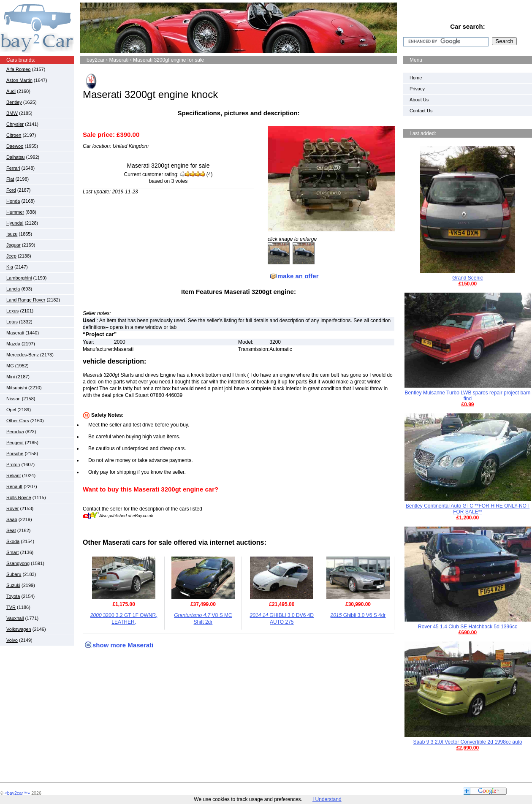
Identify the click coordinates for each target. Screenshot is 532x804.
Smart (12, 552)
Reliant (14, 475)
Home (416, 78)
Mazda (13, 344)
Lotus (12, 322)
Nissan (14, 399)
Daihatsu (15, 157)
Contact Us (421, 111)
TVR (11, 607)
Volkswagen (19, 629)
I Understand (327, 799)
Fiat (10, 179)
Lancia (13, 289)
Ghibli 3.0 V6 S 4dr (358, 615)
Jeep (11, 256)
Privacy (417, 89)
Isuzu (12, 234)
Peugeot (15, 443)
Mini (11, 377)
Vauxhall (15, 618)
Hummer (15, 212)
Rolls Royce (19, 497)
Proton (13, 464)
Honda (13, 201)
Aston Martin (19, 80)
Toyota (13, 596)
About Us (419, 100)
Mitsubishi (17, 388)
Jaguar (14, 245)
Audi (11, 91)
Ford (11, 190)
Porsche (15, 454)
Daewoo (15, 146)
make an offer (298, 276)
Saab (12, 519)
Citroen (14, 135)
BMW (12, 113)
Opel (11, 410)
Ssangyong (18, 563)
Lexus (12, 311)
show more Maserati (123, 645)
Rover (12, 508)
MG (10, 366)
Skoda (13, 541)
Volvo (12, 640)
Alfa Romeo (18, 69)
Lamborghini (19, 278)
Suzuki (13, 585)
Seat (11, 530)
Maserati (15, 333)
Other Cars (18, 421)
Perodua (15, 432)
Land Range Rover (26, 300)
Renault (14, 486)
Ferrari (13, 168)
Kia (10, 267)
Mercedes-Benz (23, 355)
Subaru (14, 574)
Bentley (14, 102)
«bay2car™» (17, 793)
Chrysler (15, 124)
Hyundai (15, 223)
